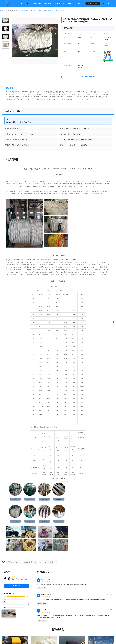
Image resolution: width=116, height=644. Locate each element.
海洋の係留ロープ (15, 11)
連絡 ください (49, 4)
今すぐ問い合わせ (88, 77)
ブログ (79, 4)
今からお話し (93, 4)
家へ (22, 4)
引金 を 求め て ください (59, 4)
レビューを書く (17, 586)
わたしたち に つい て (38, 4)
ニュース (70, 4)
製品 (29, 4)
